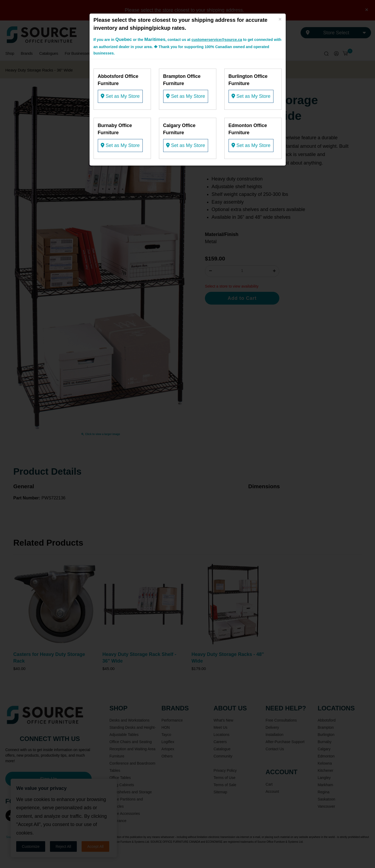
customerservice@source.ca (217, 40)
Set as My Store (120, 96)
